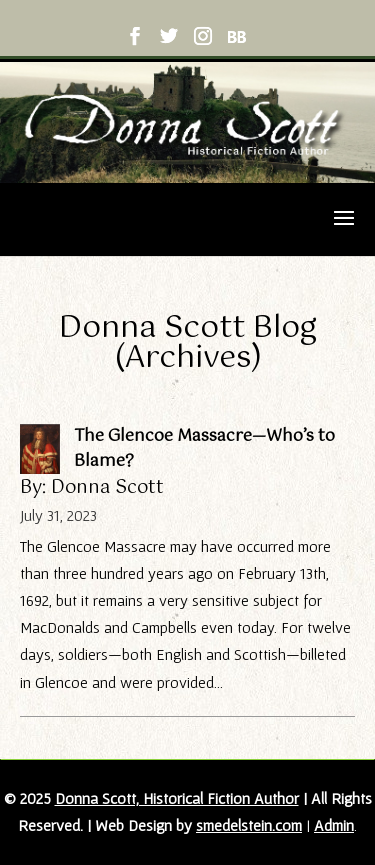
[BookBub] (236, 40)
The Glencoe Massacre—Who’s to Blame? (204, 449)
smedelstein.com (249, 825)
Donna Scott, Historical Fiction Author (177, 798)
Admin (334, 825)
